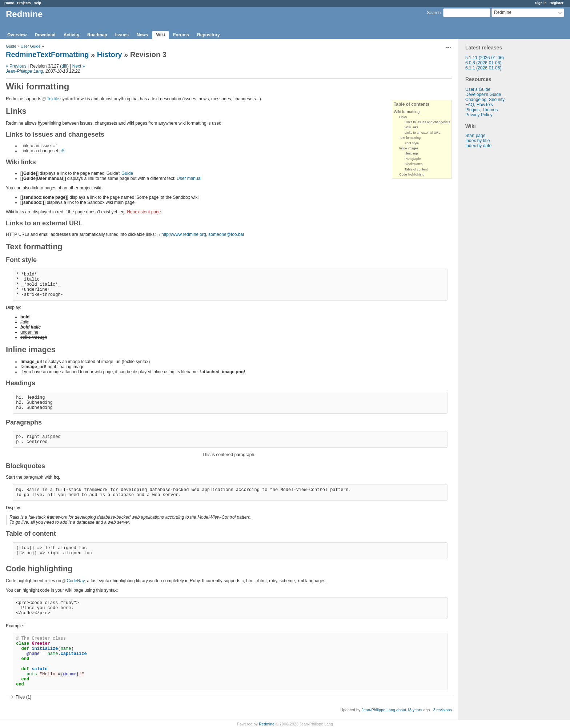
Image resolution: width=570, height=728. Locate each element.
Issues (122, 35)
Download (45, 35)
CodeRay (75, 581)
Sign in (541, 3)
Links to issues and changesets (427, 122)
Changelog (476, 100)
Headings (412, 153)
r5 (63, 151)
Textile (53, 99)
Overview (17, 35)
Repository (208, 35)
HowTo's (485, 105)
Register (557, 3)
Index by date (478, 146)
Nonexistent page (144, 212)
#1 (55, 146)
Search (434, 13)
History (110, 55)
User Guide (31, 46)
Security (497, 100)
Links (403, 117)
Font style (412, 143)
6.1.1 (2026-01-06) (483, 68)
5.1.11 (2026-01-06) (485, 58)
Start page (475, 136)
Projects (24, 3)
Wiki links (412, 127)
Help (38, 3)
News (142, 35)
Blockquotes (414, 164)
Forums (181, 35)
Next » (79, 66)
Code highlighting (412, 174)
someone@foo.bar (226, 234)
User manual (189, 178)
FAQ (470, 105)
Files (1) (23, 697)
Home (9, 3)
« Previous (16, 66)
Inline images (409, 148)
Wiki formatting (407, 112)
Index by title (477, 141)
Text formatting (410, 138)
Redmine (267, 724)
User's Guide (478, 89)
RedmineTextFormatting (47, 55)
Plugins (472, 110)
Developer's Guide (483, 94)
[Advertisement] (494, 262)
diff (64, 66)
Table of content (416, 169)
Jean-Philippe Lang (25, 71)
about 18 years (409, 710)
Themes (490, 110)
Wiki (160, 35)
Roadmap (97, 35)
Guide (11, 46)
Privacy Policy (479, 115)
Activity (71, 35)
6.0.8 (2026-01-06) (483, 63)
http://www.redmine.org (184, 234)
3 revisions (442, 710)
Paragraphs (413, 159)
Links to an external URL (423, 133)
